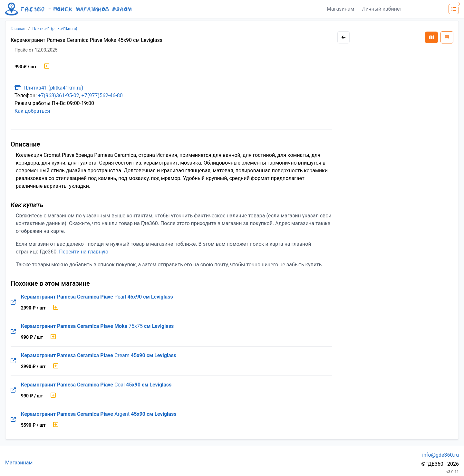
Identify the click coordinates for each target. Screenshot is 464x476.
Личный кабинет (382, 9)
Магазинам (340, 9)
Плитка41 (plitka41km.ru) (55, 29)
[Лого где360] (68, 9)
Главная (18, 29)
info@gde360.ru (440, 455)
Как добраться (32, 111)
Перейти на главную (84, 252)
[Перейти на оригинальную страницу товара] (13, 302)
